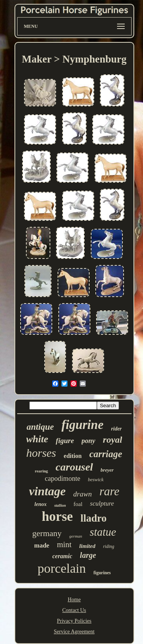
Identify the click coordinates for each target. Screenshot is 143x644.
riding (108, 546)
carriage (106, 454)
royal (113, 440)
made (42, 545)
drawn (83, 494)
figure (65, 441)
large (88, 555)
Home (74, 600)
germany (47, 533)
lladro (94, 518)
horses (41, 453)
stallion (60, 505)
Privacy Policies (74, 621)
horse (57, 516)
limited (88, 546)
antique (40, 427)
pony (88, 441)
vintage (47, 491)
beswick (96, 479)
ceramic (62, 556)
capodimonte (62, 479)
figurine (82, 425)
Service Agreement (74, 632)
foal (78, 504)
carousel (74, 467)
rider (116, 429)
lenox (40, 504)
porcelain (62, 568)
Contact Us (74, 610)
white (37, 439)
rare (109, 491)
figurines (102, 573)
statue (103, 532)
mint (64, 544)
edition (73, 456)
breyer (107, 470)
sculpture (102, 503)
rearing (41, 471)
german (76, 536)
